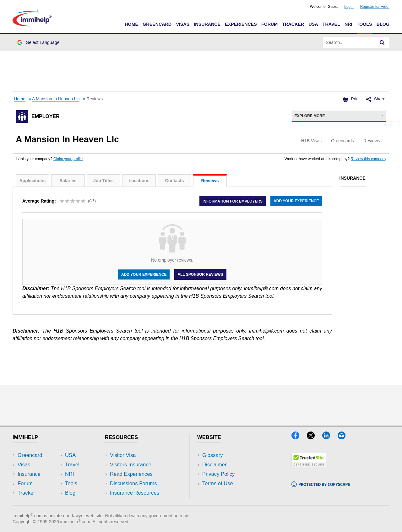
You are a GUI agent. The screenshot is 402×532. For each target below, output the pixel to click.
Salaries (68, 181)
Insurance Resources (135, 493)
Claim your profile (68, 159)
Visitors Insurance (131, 465)
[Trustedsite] (309, 465)
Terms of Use (218, 483)
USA (313, 24)
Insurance (207, 24)
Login (349, 7)
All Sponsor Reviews (200, 274)
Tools (364, 24)
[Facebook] (299, 437)
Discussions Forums (133, 483)
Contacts (175, 181)
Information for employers (233, 201)
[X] (315, 437)
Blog (383, 24)
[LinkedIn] (330, 437)
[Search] (382, 42)
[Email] (345, 437)
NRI (348, 24)
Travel (331, 24)
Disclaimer (215, 465)
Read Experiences (131, 474)
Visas (183, 24)
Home (131, 24)
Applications (32, 181)
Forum (269, 24)
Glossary (213, 455)
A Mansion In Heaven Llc (56, 99)
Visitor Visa (123, 455)
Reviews (210, 181)
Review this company (369, 159)
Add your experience (296, 201)
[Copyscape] (321, 485)
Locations (139, 181)
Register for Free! (375, 7)
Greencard (157, 24)
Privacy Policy (218, 474)
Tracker (293, 24)
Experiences (241, 24)
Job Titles (103, 181)
